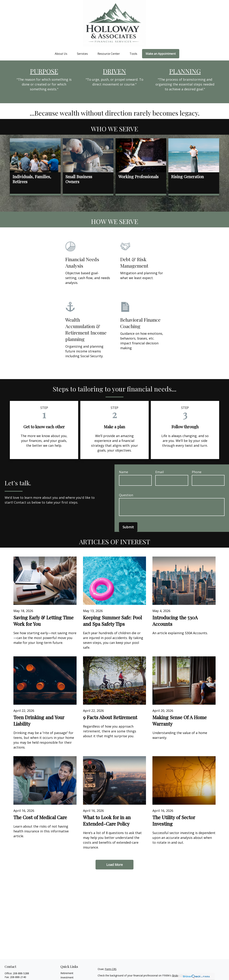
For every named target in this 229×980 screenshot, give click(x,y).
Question (126, 495)
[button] (61, 54)
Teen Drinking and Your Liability (39, 720)
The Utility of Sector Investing (174, 820)
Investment (67, 977)
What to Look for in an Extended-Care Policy (107, 820)
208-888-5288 (21, 973)
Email (159, 472)
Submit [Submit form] (128, 527)
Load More (114, 865)
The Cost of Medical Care (40, 817)
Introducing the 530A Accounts (175, 621)
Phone (197, 472)
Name (124, 472)
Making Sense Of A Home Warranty (180, 720)
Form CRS (111, 969)
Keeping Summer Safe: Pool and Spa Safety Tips (112, 621)
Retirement (67, 973)
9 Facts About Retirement (110, 717)
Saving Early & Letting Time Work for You (43, 621)
